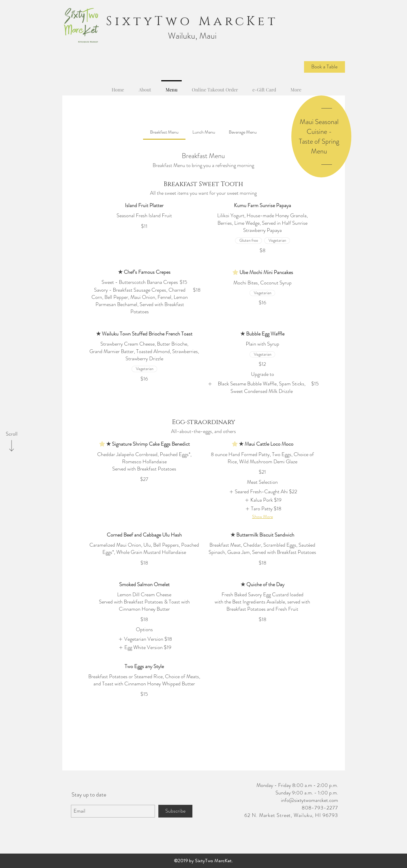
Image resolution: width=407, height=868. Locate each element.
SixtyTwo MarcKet (192, 21)
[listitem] (262, 387)
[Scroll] (12, 434)
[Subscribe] (175, 811)
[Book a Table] (325, 67)
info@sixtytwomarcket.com (310, 800)
